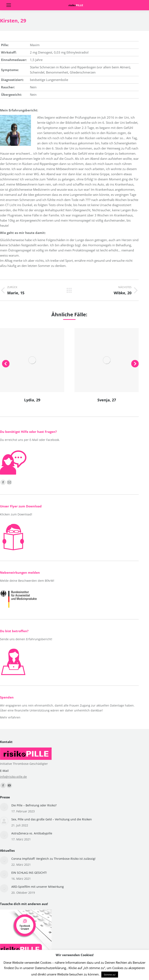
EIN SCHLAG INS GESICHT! (29, 873)
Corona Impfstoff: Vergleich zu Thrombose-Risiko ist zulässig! (53, 859)
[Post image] (4, 807)
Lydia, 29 (32, 400)
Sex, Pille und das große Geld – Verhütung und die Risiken (52, 819)
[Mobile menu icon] (9, 5)
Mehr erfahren (10, 717)
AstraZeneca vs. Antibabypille (32, 833)
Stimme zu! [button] (110, 975)
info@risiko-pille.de (13, 777)
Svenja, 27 (107, 400)
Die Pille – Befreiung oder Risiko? (34, 805)
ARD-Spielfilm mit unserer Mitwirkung (38, 887)
